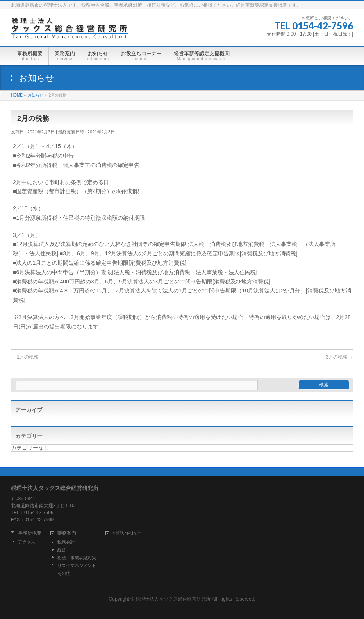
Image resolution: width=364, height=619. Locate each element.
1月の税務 (25, 357)
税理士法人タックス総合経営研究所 (173, 599)
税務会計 (66, 542)
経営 (62, 550)
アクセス (27, 542)
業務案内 (67, 533)
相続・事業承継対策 (77, 558)
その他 (64, 573)
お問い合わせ (127, 533)
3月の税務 (339, 357)
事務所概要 (30, 533)
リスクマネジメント (77, 565)
